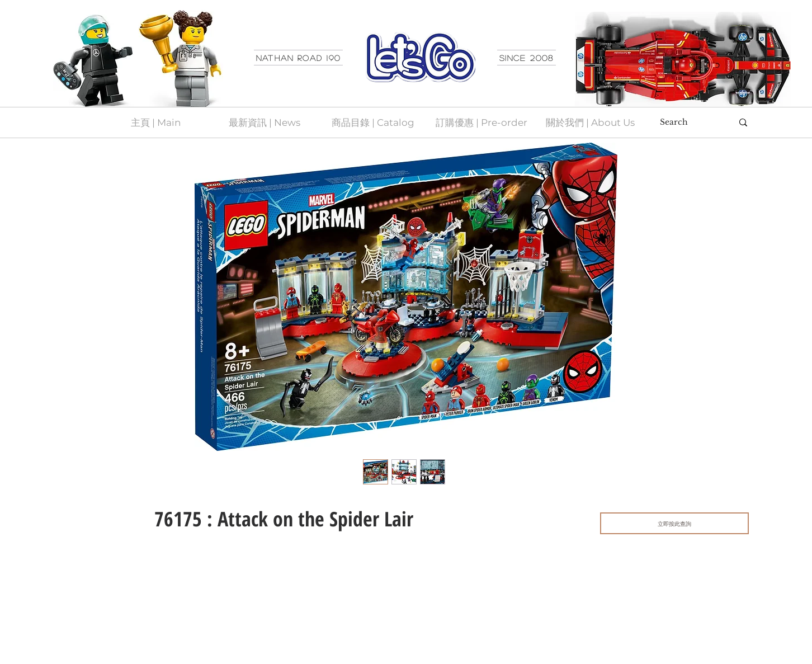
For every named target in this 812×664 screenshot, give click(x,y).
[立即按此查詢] (674, 523)
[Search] (688, 123)
